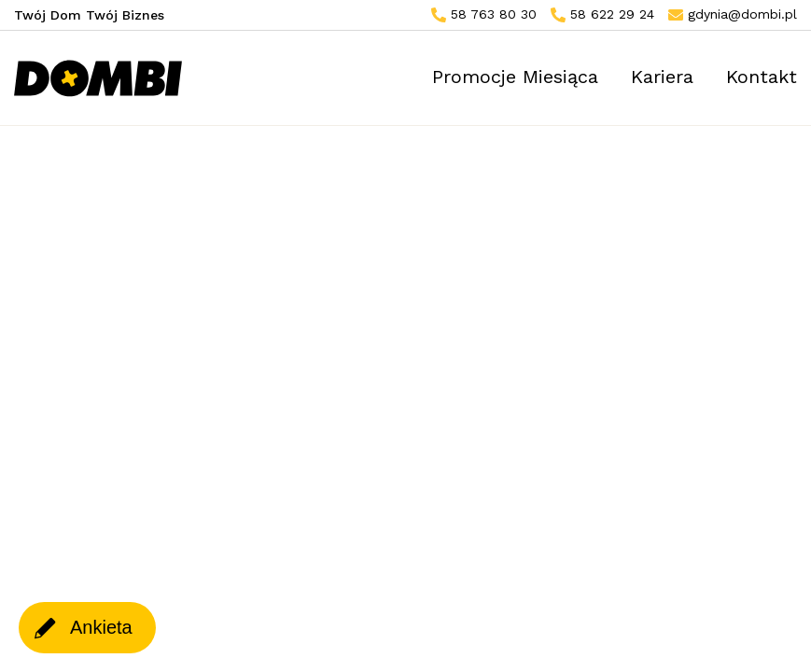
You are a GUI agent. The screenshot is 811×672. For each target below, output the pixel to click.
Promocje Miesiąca (515, 77)
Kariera (662, 77)
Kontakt (762, 77)
